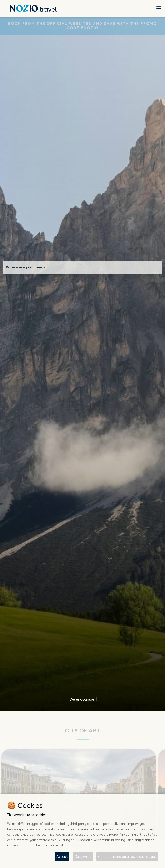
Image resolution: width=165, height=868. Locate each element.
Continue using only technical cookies (127, 856)
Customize (83, 856)
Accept (62, 856)
